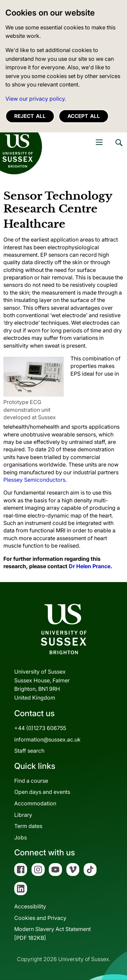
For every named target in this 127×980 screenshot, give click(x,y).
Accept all (84, 116)
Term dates (28, 826)
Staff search (29, 751)
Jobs (20, 837)
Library (23, 815)
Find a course (31, 781)
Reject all (30, 116)
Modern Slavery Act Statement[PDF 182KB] (52, 933)
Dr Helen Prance (90, 566)
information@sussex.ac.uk (47, 739)
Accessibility (30, 906)
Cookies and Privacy (40, 918)
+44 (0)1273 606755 (40, 728)
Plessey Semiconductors (34, 480)
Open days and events (42, 792)
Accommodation (35, 803)
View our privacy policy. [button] (36, 99)
